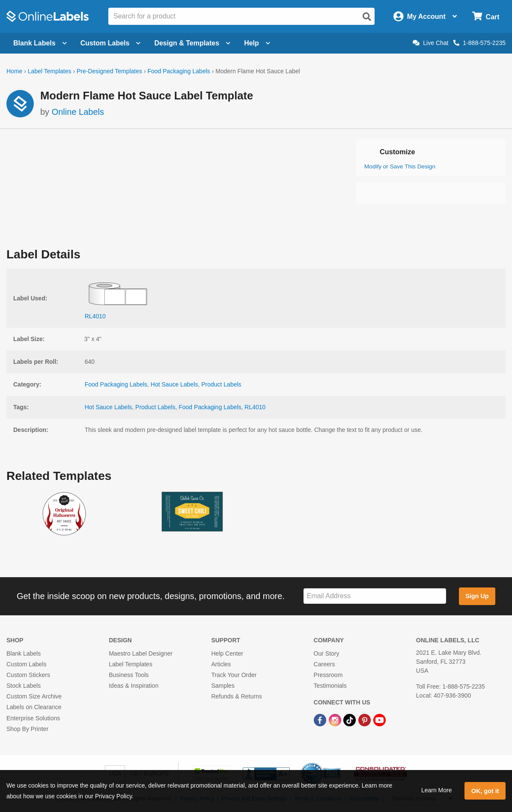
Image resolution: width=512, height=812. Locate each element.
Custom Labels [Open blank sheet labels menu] (111, 43)
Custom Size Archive (34, 696)
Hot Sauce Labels (174, 384)
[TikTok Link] (350, 720)
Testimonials (330, 686)
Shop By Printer (27, 729)
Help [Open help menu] (257, 43)
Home (14, 71)
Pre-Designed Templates (109, 71)
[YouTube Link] (380, 720)
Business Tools (129, 675)
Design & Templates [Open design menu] (192, 43)
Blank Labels (24, 653)
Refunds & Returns (236, 696)
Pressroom (328, 675)
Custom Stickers (28, 675)
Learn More (437, 790)
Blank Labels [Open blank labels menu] (40, 43)
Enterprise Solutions (33, 718)
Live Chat (430, 43)
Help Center (227, 653)
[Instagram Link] (336, 720)
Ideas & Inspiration (134, 686)
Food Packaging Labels (179, 71)
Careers (324, 664)
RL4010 (255, 407)
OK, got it (485, 791)
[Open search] (367, 17)
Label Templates (50, 71)
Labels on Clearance (34, 707)
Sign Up (477, 596)
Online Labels (78, 112)
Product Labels (221, 384)
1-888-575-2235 (479, 43)
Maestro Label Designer (141, 653)
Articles (221, 664)
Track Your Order (234, 675)
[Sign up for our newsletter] (375, 596)
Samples (223, 686)
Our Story (327, 653)
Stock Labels (24, 686)
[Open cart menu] (486, 16)
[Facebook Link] (321, 720)
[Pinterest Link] (365, 720)
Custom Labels (26, 664)
